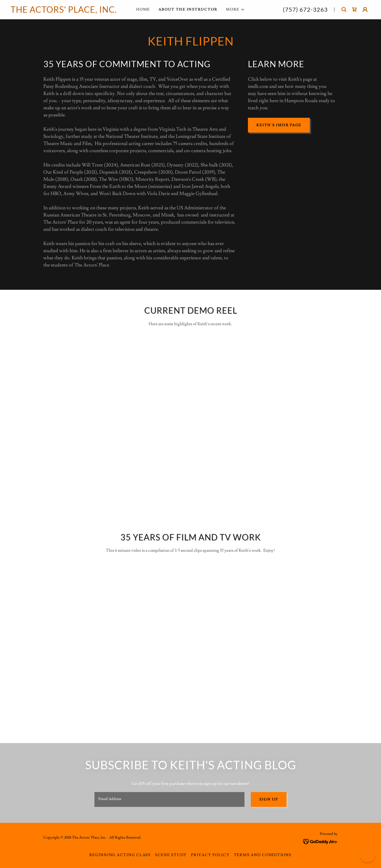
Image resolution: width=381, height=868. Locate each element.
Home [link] (143, 10)
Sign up (269, 799)
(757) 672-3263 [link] (305, 9)
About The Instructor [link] (188, 10)
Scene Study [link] (171, 855)
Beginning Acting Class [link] (120, 855)
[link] (65, 11)
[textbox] (169, 799)
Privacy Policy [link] (210, 855)
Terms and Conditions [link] (263, 855)
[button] (235, 10)
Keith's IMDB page (279, 125)
